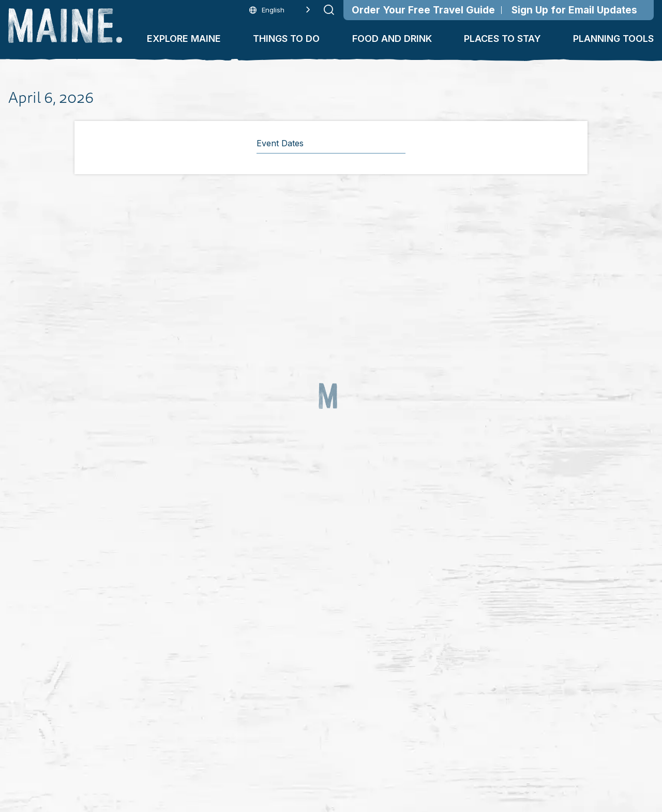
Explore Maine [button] (184, 39)
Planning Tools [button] (613, 39)
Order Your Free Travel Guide (423, 10)
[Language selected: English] (280, 10)
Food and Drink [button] (392, 39)
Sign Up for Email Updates (574, 10)
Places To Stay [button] (502, 39)
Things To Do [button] (286, 39)
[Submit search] (329, 10)
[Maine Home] (65, 26)
